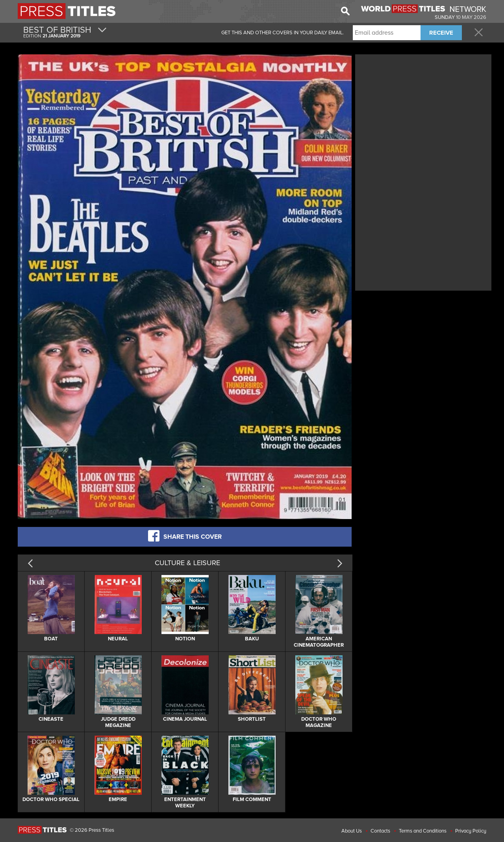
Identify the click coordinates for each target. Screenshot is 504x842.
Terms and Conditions (423, 831)
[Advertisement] (423, 111)
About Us (352, 831)
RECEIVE (441, 33)
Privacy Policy (471, 831)
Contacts (380, 831)
